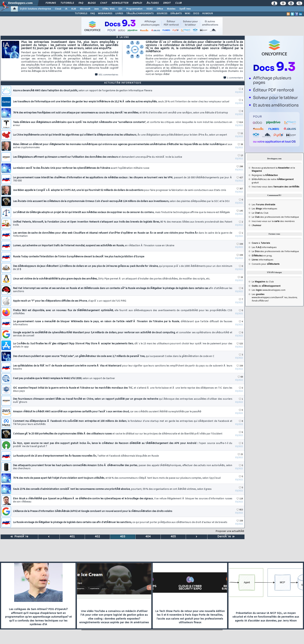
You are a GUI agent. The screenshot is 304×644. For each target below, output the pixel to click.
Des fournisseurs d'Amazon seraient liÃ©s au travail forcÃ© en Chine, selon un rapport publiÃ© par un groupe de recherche (123, 401)
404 (148, 537)
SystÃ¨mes (185, 9)
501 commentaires (107, 75)
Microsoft (85, 9)
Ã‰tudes (153, 3)
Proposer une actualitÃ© (230, 531)
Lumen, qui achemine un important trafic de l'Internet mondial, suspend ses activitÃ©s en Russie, (94, 246)
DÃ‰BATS (176, 14)
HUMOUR (208, 14)
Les (263, 205)
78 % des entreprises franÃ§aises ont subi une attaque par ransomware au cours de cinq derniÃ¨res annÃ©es (120, 113)
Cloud (58, 9)
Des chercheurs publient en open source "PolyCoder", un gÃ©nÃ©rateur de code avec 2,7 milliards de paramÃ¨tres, (114, 356)
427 (240, 178)
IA (66, 9)
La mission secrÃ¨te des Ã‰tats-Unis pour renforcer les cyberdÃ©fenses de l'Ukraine (81, 168)
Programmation (134, 9)
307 (240, 189)
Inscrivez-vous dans (275, 187)
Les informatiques (264, 209)
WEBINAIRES (105, 14)
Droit (167, 3)
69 (240, 377)
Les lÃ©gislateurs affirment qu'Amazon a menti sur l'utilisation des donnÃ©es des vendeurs (98, 157)
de (266, 286)
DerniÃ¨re (226, 537)
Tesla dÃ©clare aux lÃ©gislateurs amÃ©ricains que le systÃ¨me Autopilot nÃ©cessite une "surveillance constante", (123, 124)
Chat (104, 3)
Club (178, 3)
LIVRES (119, 14)
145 (240, 211)
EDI (120, 9)
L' (256, 225)
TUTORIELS (81, 14)
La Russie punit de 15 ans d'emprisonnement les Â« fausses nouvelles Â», (86, 456)
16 (240, 277)
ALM (74, 9)
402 (97, 537)
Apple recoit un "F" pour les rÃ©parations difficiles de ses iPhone (70, 301)
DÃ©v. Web (108, 9)
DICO (196, 14)
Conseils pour (266, 264)
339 (240, 244)
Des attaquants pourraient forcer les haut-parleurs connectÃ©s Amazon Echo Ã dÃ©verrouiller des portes (123, 467)
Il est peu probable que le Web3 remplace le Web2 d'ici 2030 (64, 379)
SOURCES (162, 14)
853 (240, 510)
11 (240, 134)
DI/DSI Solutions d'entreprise (35, 9)
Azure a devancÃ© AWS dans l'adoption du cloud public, (83, 91)
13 (240, 156)
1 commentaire (233, 78)
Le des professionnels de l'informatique (275, 217)
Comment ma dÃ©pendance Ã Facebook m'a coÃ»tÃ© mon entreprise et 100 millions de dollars (123, 423)
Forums (51, 3)
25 (240, 455)
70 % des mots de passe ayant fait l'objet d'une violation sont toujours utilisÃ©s (117, 478)
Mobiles (171, 9)
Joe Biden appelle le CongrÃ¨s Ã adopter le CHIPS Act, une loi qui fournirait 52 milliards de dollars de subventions (120, 190)
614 (240, 122)
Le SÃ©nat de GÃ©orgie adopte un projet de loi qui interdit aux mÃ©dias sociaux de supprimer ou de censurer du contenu (121, 212)
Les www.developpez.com (269, 290)
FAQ (81, 3)
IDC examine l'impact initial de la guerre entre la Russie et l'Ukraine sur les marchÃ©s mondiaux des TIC (123, 390)
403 (123, 537)
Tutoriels (67, 3)
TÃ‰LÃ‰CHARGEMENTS (140, 14)
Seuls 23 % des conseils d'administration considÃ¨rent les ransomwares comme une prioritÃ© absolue (112, 489)
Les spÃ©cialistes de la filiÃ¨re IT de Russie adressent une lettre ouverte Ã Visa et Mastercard (123, 367)
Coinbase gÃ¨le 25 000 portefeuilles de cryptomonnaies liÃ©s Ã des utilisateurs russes (118, 434)
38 (240, 145)
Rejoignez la (265, 175)
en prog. (262, 256)
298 (240, 167)
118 (240, 499)
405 (173, 537)
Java (96, 9)
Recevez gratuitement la (271, 168)
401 (72, 537)
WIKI (187, 14)
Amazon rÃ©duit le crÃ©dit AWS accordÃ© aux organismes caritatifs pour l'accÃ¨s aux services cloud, (107, 412)
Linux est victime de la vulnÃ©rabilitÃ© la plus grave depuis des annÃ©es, (112, 279)
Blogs (92, 3)
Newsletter (120, 3)
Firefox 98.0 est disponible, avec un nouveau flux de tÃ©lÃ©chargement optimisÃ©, (123, 312)
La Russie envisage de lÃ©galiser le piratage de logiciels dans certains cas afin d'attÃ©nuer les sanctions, (120, 522)
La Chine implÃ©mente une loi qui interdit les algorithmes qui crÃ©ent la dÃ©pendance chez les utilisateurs (120, 135)
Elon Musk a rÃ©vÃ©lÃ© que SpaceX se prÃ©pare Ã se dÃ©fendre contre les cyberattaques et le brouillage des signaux (123, 500)
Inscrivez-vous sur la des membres (273, 221)
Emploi (137, 3)
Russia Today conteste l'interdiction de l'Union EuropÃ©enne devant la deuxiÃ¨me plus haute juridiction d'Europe (79, 257)
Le (256, 213)
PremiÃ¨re (19, 537)
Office (160, 9)
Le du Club (263, 282)
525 (240, 344)
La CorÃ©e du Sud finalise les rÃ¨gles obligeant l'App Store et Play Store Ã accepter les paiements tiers (123, 345)
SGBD (150, 9)
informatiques (263, 260)
